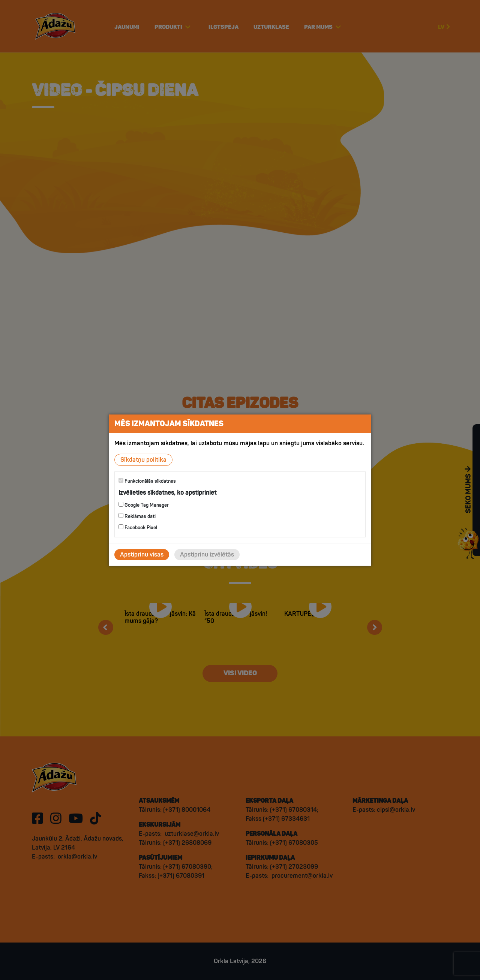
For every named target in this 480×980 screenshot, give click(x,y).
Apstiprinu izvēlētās (207, 555)
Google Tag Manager (144, 505)
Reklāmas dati (137, 516)
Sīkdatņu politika (143, 459)
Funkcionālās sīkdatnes (147, 481)
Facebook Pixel (138, 527)
